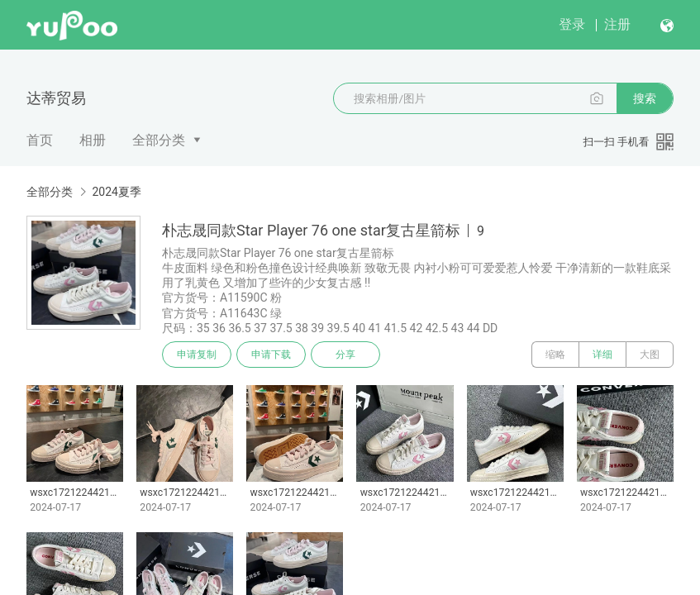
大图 (650, 355)
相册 (93, 140)
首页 (40, 140)
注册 (617, 24)
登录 (572, 24)
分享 (345, 355)
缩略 (555, 355)
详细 (602, 355)
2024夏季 (116, 192)
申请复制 (197, 355)
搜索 (645, 98)
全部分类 (159, 140)
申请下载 (271, 355)
